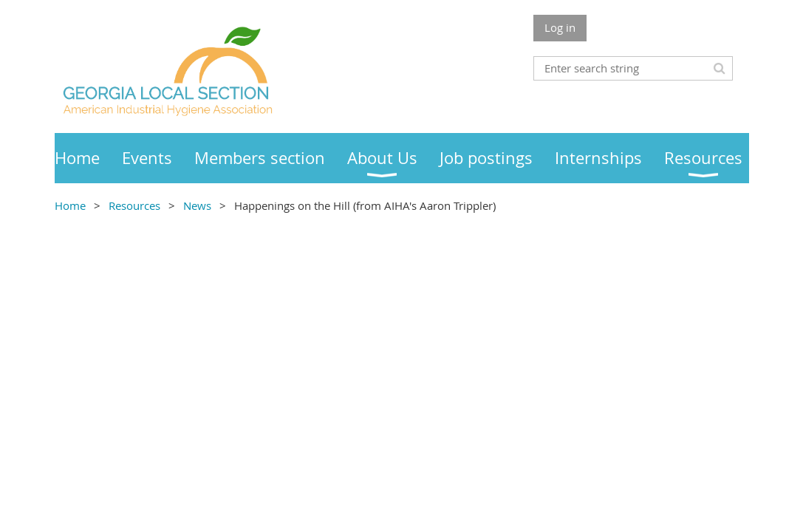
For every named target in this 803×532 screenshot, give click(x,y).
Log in (560, 27)
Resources (134, 205)
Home (70, 205)
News (199, 205)
